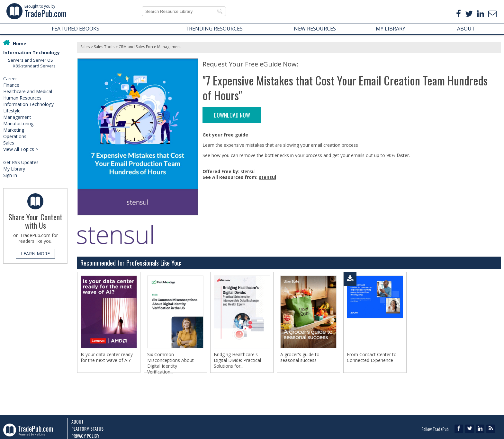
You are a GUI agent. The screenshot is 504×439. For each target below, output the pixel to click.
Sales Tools (104, 47)
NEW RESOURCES (315, 29)
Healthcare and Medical (28, 91)
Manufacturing (18, 123)
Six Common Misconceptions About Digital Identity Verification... (171, 363)
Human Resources (22, 98)
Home (20, 44)
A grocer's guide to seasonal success (300, 357)
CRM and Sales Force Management (150, 47)
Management (17, 117)
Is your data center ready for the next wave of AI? (107, 357)
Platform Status (87, 429)
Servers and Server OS (31, 60)
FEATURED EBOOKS (76, 29)
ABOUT (466, 29)
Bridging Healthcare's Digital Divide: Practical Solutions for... (237, 360)
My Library (14, 169)
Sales (9, 143)
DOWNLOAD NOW (232, 115)
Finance (11, 85)
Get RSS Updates (21, 162)
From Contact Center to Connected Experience (372, 357)
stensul (267, 177)
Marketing (14, 130)
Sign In (10, 175)
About (77, 421)
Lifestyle (12, 111)
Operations (15, 136)
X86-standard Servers (34, 66)
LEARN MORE (35, 254)
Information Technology (32, 53)
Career (10, 79)
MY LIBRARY (391, 29)
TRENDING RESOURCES (214, 29)
